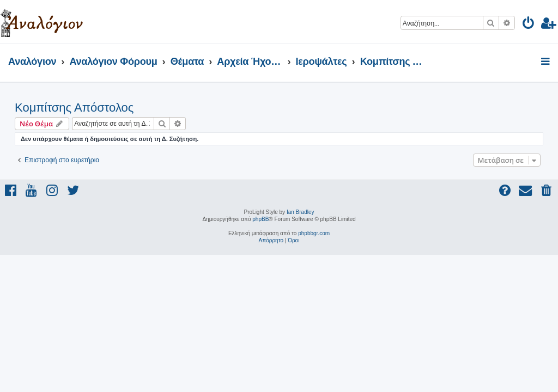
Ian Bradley (301, 212)
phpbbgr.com (314, 233)
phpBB (260, 219)
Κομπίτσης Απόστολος (74, 108)
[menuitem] (529, 25)
